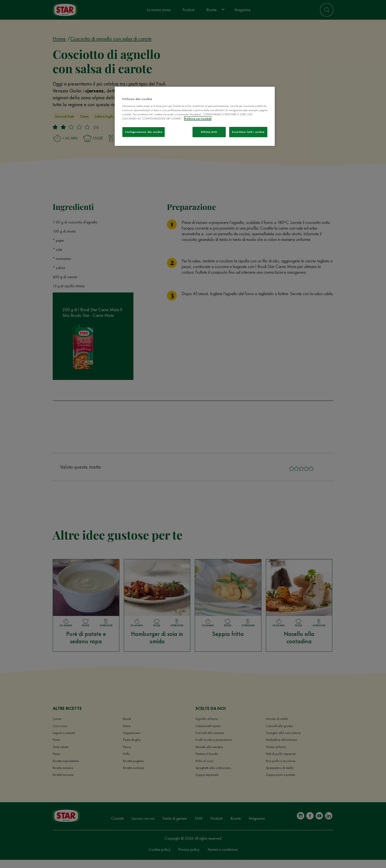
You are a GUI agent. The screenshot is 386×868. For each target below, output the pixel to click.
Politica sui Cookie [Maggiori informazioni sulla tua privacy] (198, 119)
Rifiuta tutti (209, 132)
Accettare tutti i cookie (248, 132)
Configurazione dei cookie (144, 132)
